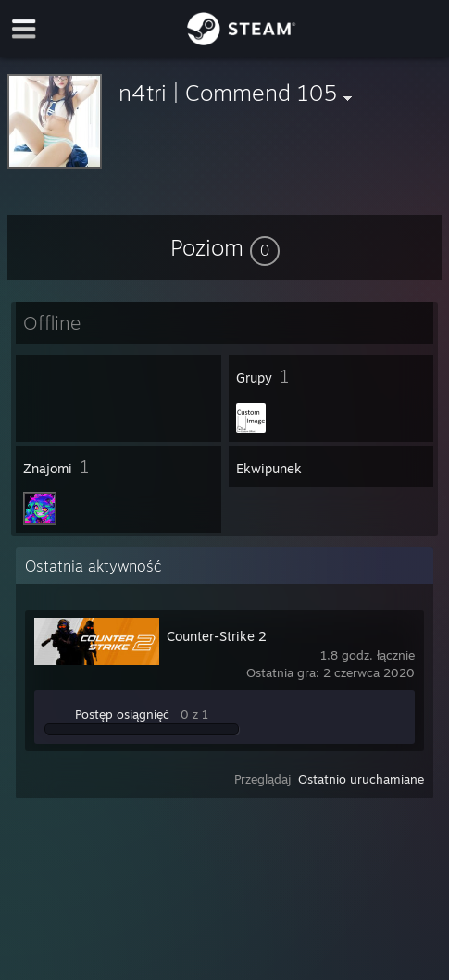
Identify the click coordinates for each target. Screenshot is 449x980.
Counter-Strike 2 (217, 636)
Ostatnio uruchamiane (361, 779)
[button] (225, 247)
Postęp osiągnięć (122, 714)
